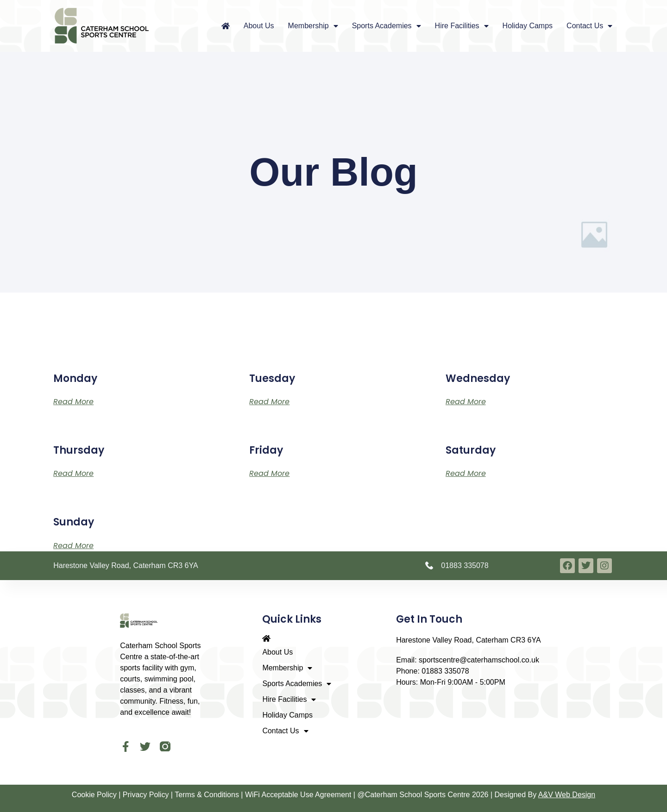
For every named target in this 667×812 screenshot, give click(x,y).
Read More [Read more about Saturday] (466, 473)
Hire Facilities (462, 26)
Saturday (471, 450)
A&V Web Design (567, 795)
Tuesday (272, 378)
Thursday (79, 450)
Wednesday (478, 378)
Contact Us (589, 26)
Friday (266, 450)
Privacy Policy (146, 795)
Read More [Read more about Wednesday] (466, 402)
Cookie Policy (94, 795)
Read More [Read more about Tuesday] (269, 402)
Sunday (74, 522)
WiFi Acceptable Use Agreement (298, 795)
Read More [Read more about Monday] (73, 402)
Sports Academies (387, 26)
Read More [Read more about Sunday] (73, 546)
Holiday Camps (528, 26)
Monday (75, 378)
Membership (313, 26)
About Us (259, 26)
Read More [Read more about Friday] (269, 473)
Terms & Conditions (207, 795)
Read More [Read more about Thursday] (73, 473)
